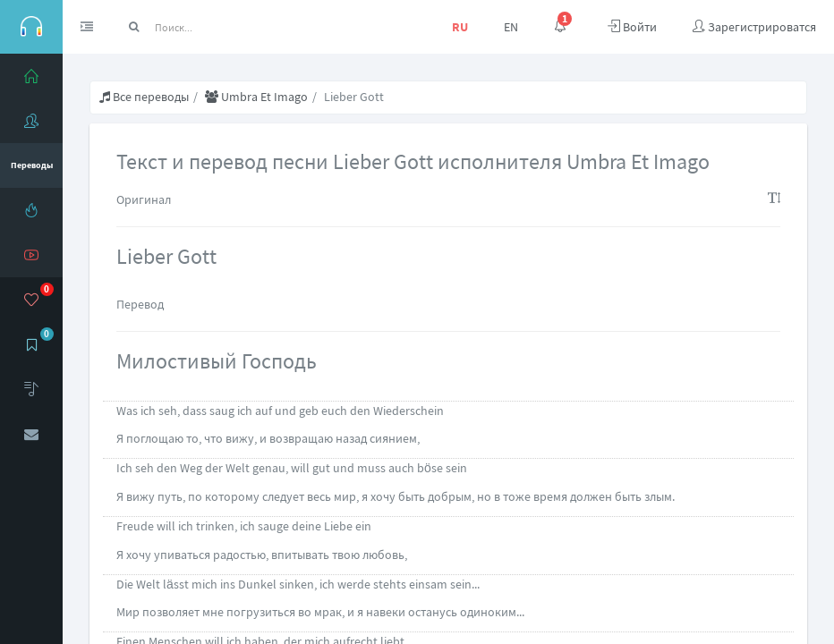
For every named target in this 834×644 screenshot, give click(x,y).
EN (511, 27)
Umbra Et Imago (256, 97)
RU (460, 27)
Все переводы (144, 97)
